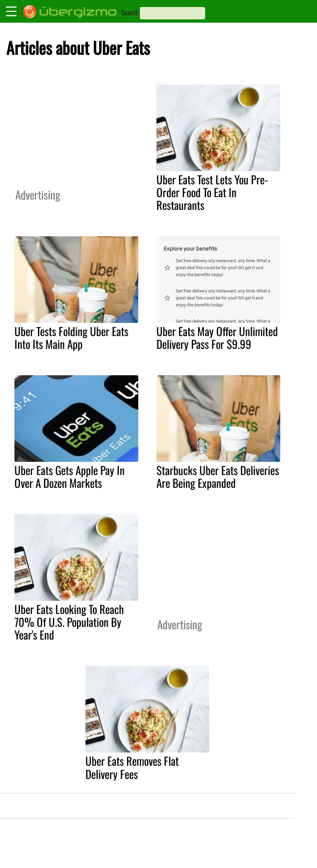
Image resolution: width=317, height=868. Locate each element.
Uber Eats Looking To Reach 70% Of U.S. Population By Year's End (69, 622)
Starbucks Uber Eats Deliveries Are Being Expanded (218, 476)
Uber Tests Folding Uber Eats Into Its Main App (71, 338)
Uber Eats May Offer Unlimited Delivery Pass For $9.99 (217, 338)
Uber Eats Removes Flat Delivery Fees (132, 767)
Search (130, 12)
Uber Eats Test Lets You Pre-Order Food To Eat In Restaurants (212, 192)
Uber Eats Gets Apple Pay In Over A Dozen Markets (70, 476)
